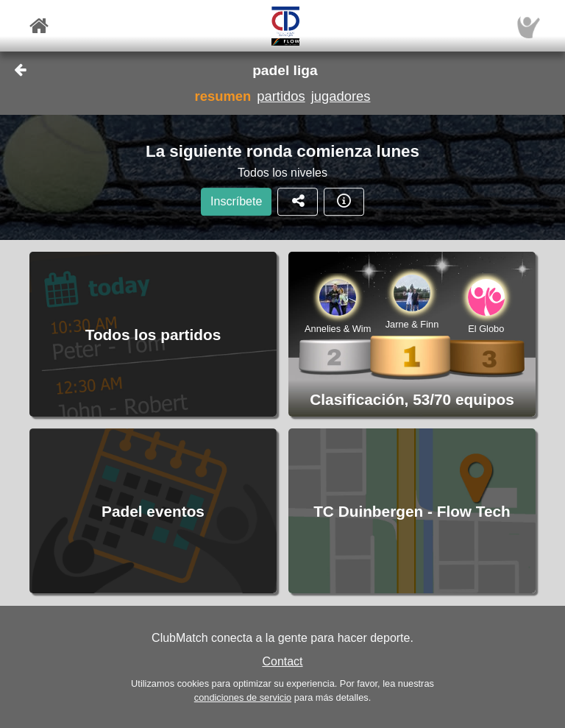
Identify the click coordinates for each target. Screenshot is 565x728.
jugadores (341, 96)
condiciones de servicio (243, 697)
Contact (282, 661)
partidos (281, 96)
